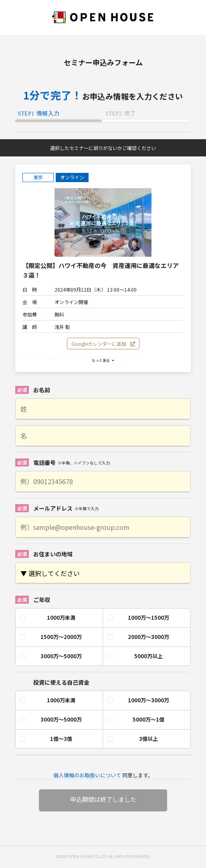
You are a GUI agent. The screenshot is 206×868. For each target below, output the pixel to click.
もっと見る (103, 360)
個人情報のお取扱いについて (87, 775)
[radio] (59, 618)
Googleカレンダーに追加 (103, 344)
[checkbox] (103, 637)
